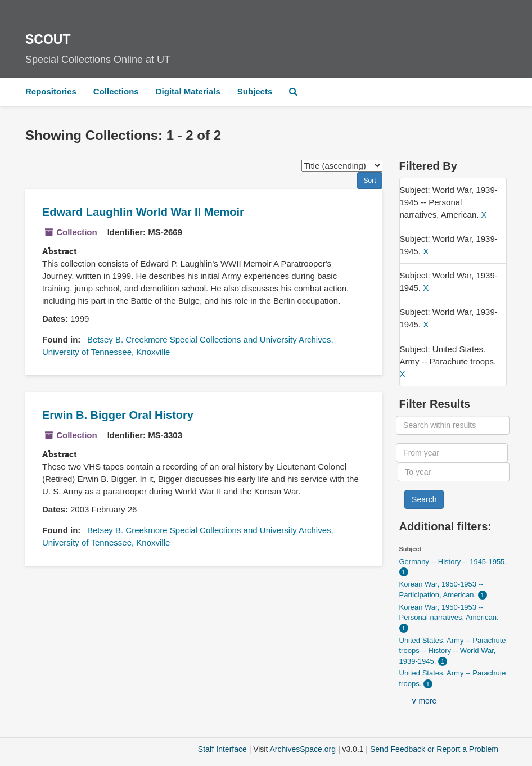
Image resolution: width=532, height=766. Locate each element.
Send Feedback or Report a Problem (434, 749)
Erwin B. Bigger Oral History (118, 415)
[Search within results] (453, 425)
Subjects (255, 91)
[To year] (454, 472)
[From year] (452, 453)
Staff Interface (222, 749)
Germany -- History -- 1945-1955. (453, 562)
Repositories (51, 91)
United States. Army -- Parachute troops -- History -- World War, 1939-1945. (453, 651)
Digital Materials (188, 91)
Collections (116, 91)
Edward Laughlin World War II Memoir (143, 212)
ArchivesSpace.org (303, 749)
